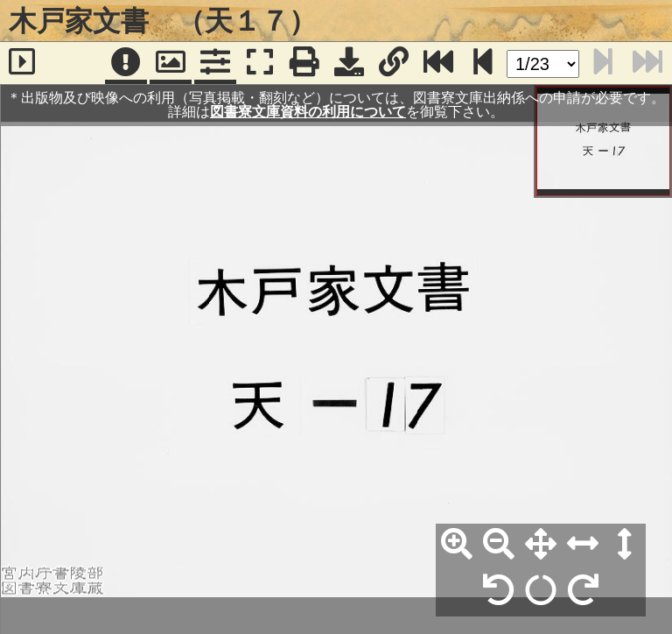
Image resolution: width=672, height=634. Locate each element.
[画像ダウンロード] (349, 63)
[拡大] (457, 545)
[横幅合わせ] (583, 545)
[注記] (126, 63)
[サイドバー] (22, 63)
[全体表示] (541, 545)
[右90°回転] (583, 591)
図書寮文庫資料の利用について (308, 112)
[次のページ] (483, 63)
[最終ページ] (438, 63)
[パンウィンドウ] (171, 63)
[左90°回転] (499, 591)
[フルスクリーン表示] (260, 63)
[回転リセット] (541, 591)
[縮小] (499, 545)
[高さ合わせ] (625, 545)
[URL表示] (394, 63)
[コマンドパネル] (215, 63)
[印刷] (304, 63)
